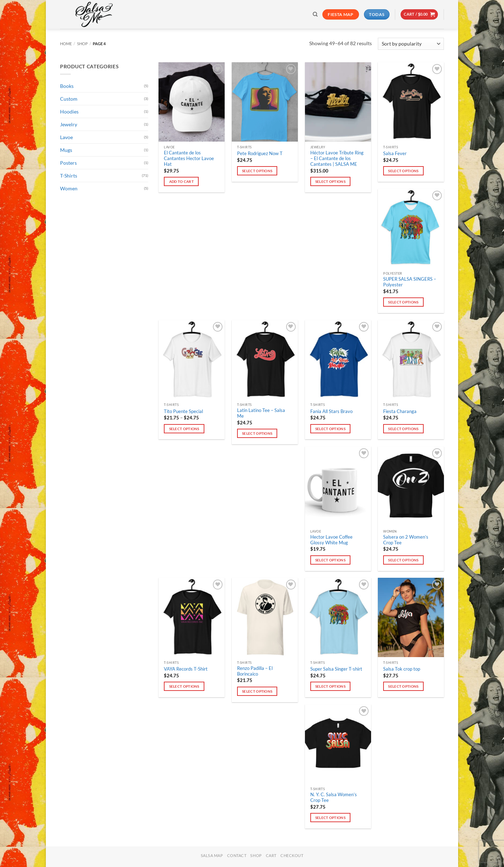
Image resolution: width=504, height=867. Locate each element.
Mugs (66, 150)
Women (69, 188)
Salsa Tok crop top (402, 669)
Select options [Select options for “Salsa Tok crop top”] (403, 686)
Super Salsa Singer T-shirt (336, 669)
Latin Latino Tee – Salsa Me (261, 413)
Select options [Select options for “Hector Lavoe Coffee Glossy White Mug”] (330, 560)
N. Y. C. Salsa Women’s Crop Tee (334, 797)
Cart (271, 855)
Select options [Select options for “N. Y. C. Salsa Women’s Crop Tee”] (330, 818)
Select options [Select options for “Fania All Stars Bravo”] (330, 429)
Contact (237, 855)
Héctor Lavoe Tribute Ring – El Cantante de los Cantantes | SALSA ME (337, 159)
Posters (68, 163)
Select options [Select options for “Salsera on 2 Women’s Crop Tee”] (403, 560)
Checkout (292, 855)
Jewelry (69, 124)
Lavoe (66, 137)
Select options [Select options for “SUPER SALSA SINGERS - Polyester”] (403, 302)
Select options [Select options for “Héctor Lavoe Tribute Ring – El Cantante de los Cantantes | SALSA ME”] (330, 181)
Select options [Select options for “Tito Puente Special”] (184, 429)
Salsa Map (212, 855)
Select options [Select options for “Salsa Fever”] (403, 171)
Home (66, 44)
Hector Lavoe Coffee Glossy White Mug (331, 540)
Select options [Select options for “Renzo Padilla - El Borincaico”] (257, 691)
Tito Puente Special (183, 411)
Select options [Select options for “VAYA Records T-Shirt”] (184, 686)
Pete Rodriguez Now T (260, 154)
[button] (419, 14)
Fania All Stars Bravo (331, 411)
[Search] (315, 14)
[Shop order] (411, 44)
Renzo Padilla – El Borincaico (255, 671)
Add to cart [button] (181, 181)
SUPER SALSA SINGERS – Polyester (410, 282)
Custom (69, 99)
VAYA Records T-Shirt (186, 669)
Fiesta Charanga (400, 411)
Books (67, 86)
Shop (82, 44)
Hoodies (69, 112)
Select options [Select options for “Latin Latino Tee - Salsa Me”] (257, 433)
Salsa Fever (395, 154)
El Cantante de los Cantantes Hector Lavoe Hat (189, 159)
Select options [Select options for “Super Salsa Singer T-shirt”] (330, 686)
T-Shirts (69, 176)
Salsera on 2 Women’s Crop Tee (406, 540)
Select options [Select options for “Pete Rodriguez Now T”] (257, 171)
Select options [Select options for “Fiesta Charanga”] (403, 429)
